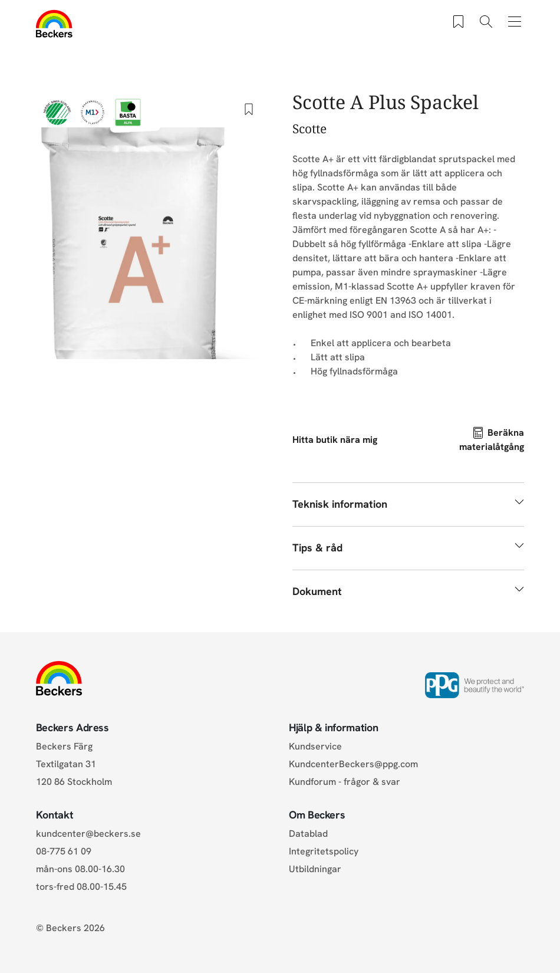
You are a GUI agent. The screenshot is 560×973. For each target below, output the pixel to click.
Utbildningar (315, 869)
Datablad (308, 834)
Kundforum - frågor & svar (345, 782)
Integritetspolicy (324, 851)
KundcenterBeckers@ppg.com (356, 764)
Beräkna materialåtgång (492, 440)
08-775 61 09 (64, 851)
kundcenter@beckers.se (88, 834)
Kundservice (315, 746)
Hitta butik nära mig (335, 440)
